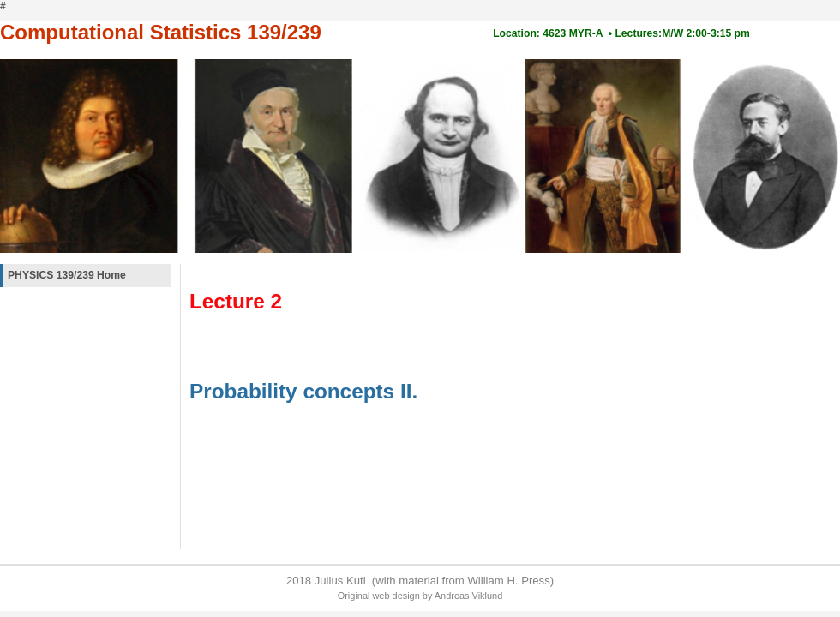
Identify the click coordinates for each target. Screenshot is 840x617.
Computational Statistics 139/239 (161, 32)
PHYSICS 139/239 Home (67, 275)
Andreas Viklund (468, 596)
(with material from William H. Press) (461, 581)
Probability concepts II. (303, 391)
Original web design (379, 596)
